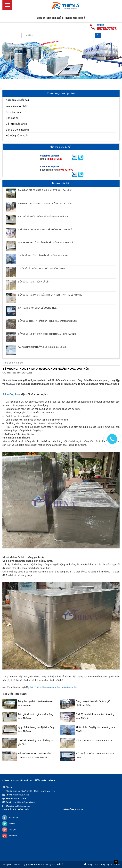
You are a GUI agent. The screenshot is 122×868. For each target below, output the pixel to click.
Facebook (14, 817)
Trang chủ (8, 363)
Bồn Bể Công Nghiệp (17, 130)
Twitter (12, 823)
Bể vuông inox (14, 112)
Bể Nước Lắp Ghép (16, 124)
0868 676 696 (55, 159)
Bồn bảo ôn (12, 118)
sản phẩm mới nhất (16, 106)
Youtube (13, 836)
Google (12, 830)
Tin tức (19, 363)
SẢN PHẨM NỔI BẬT (18, 100)
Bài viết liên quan (15, 694)
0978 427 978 (66, 170)
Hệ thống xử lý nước (17, 136)
